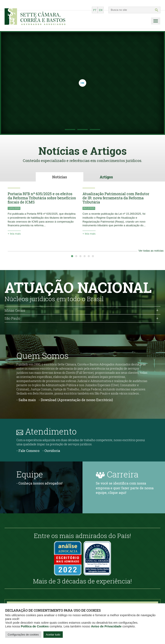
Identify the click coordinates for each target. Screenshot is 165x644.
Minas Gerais (15, 310)
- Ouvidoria (51, 451)
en (101, 10)
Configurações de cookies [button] (23, 635)
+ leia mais (14, 233)
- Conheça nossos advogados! (39, 483)
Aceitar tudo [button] (53, 635)
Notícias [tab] (60, 177)
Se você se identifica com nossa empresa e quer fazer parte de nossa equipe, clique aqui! (125, 488)
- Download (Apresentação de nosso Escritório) (76, 400)
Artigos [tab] (106, 177)
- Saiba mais (26, 400)
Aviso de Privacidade (106, 626)
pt (95, 10)
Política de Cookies (35, 626)
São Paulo (12, 318)
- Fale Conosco (28, 451)
